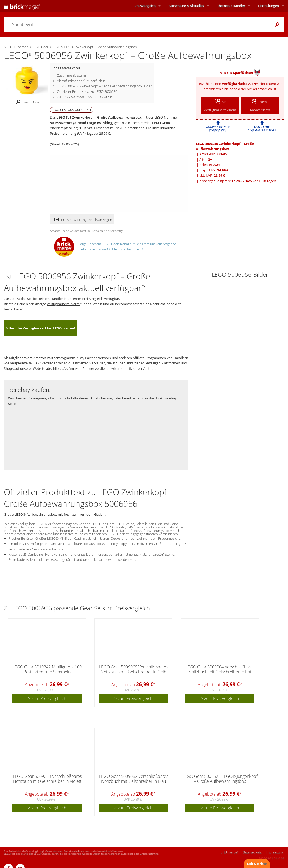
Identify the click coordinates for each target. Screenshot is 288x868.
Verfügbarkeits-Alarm (240, 84)
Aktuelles (186, 6)
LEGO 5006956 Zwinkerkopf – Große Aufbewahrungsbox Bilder (104, 86)
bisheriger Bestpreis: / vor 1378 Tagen (238, 181)
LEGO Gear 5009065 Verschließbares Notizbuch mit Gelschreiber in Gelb (134, 669)
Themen (231, 6)
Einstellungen (268, 6)
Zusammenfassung (71, 75)
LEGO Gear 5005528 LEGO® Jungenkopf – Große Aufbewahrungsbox (220, 779)
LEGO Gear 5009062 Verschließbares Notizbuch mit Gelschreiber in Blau (134, 779)
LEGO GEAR (161, 123)
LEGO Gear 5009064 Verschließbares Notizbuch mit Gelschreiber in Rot (220, 669)
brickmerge (229, 852)
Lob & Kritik (257, 864)
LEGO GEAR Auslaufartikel (72, 110)
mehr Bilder (27, 102)
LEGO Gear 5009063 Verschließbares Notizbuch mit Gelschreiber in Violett (47, 779)
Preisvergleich (145, 6)
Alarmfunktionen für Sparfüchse (81, 81)
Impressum (274, 852)
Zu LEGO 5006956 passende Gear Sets (86, 97)
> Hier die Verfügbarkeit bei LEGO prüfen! (41, 328)
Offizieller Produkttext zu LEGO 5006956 (87, 91)
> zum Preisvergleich (47, 698)
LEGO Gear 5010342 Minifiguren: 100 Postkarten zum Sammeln (47, 669)
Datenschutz (252, 852)
